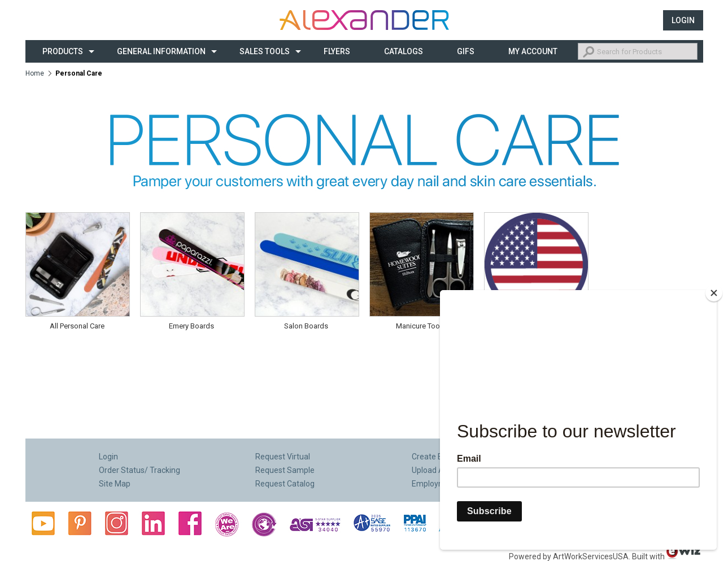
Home (35, 73)
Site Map (115, 484)
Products (63, 51)
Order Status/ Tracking (140, 470)
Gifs (466, 51)
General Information (161, 51)
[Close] (714, 293)
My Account (533, 51)
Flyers (337, 51)
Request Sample (285, 470)
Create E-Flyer (437, 457)
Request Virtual (283, 457)
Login (683, 20)
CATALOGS (404, 51)
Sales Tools (265, 51)
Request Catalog (285, 484)
